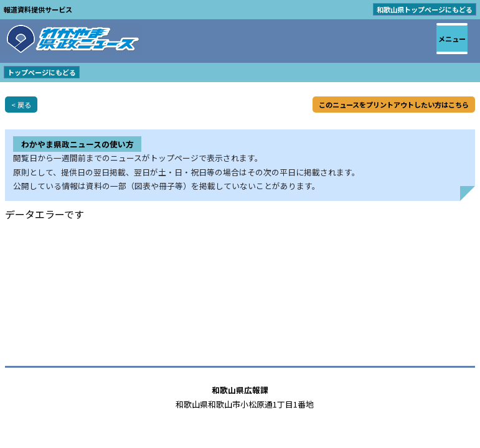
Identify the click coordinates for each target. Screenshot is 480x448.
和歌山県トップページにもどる (425, 9)
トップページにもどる (42, 72)
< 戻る (21, 105)
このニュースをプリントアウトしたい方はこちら (394, 105)
